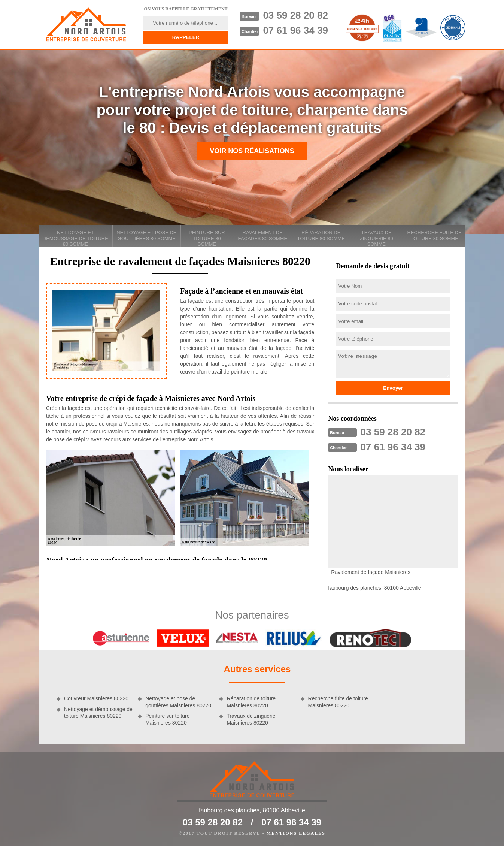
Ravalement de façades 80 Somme (263, 235)
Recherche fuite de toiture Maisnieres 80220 (338, 702)
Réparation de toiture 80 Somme (321, 235)
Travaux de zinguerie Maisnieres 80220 (251, 719)
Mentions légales (296, 833)
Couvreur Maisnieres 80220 (96, 698)
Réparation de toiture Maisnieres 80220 (251, 702)
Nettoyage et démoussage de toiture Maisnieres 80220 (98, 713)
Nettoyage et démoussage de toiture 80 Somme (75, 238)
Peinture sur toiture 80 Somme (207, 238)
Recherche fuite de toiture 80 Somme (435, 235)
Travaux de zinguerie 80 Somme (377, 238)
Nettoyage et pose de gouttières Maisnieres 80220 (178, 702)
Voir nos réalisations (252, 151)
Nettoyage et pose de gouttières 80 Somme (146, 235)
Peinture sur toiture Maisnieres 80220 (167, 719)
